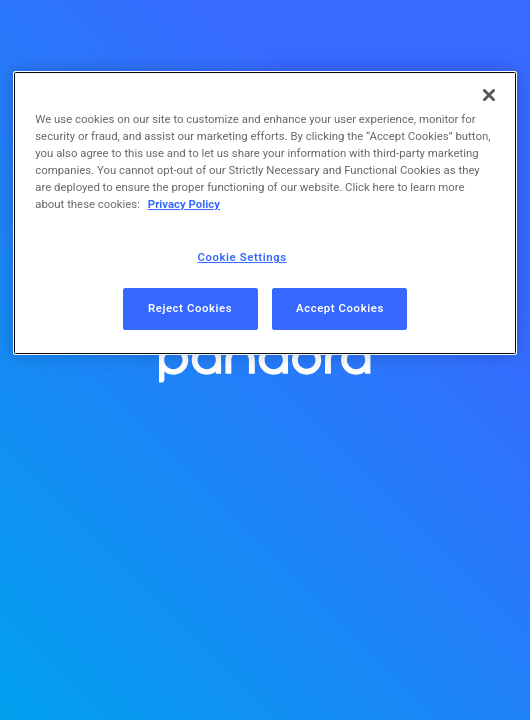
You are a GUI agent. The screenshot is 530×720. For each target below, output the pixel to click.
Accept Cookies (340, 308)
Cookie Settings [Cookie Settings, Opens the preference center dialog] (242, 257)
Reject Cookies (190, 308)
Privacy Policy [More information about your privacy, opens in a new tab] (184, 204)
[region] (265, 213)
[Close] (489, 95)
